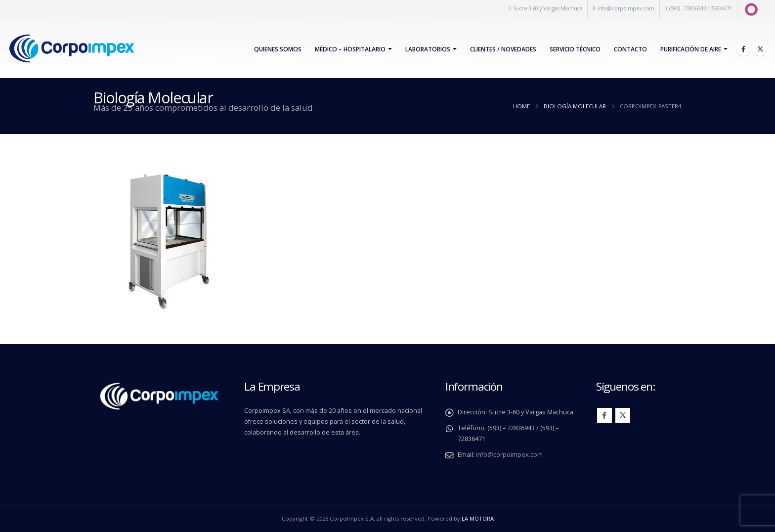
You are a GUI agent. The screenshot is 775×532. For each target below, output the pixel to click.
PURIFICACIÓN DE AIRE (691, 49)
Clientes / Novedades (503, 49)
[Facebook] (743, 49)
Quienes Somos (278, 49)
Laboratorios (428, 49)
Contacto (630, 49)
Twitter (623, 415)
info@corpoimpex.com (626, 8)
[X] (760, 49)
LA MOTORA (478, 518)
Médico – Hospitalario (350, 49)
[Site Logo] (71, 49)
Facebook (604, 415)
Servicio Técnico (575, 49)
